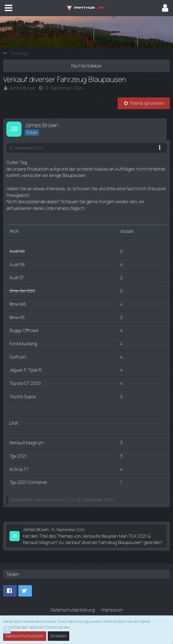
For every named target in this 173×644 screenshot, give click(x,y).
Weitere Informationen (25, 636)
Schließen (59, 636)
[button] (9, 8)
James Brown (22, 88)
